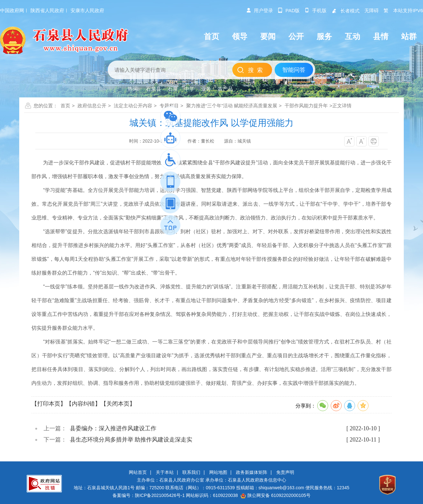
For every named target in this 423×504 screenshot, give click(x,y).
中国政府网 (12, 10)
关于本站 (165, 472)
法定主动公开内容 (133, 106)
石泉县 (153, 89)
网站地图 (218, 472)
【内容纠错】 (83, 404)
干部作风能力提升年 (306, 106)
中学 (189, 89)
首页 (65, 106)
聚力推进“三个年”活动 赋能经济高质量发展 (232, 106)
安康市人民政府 (87, 10)
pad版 (289, 10)
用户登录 (260, 10)
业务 (206, 89)
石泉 (173, 89)
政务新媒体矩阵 (252, 472)
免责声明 (285, 472)
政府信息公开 (92, 106)
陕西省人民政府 (47, 10)
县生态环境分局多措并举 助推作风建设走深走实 (131, 440)
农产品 (225, 89)
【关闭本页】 (118, 404)
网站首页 (138, 472)
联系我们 (191, 472)
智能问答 (294, 70)
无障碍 (372, 10)
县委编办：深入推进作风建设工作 (113, 428)
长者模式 (345, 11)
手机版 (315, 10)
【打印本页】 (49, 404)
